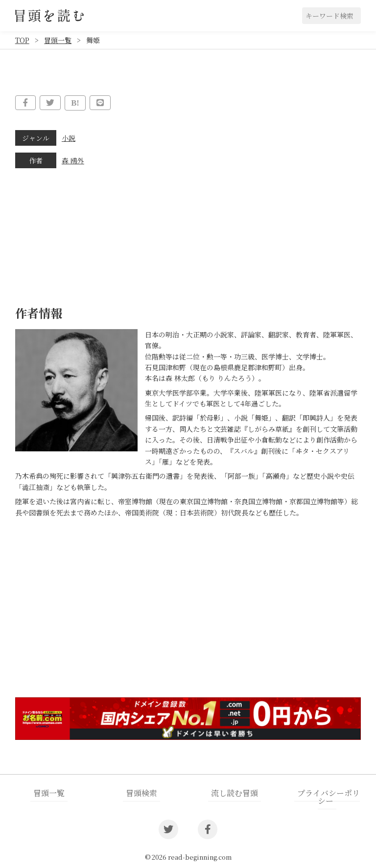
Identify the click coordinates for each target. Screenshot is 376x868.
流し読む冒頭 (235, 792)
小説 (69, 137)
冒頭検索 (141, 792)
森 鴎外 (73, 159)
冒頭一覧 (58, 40)
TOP (22, 40)
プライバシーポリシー (328, 796)
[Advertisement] (188, 613)
